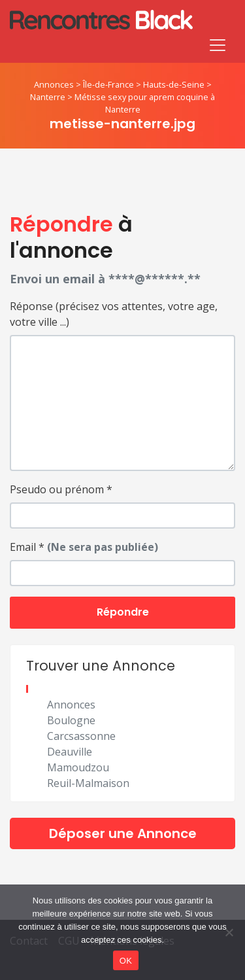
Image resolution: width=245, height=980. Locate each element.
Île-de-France (108, 84)
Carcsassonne (81, 736)
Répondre (123, 612)
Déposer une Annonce (123, 833)
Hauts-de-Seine (174, 84)
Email (84, 547)
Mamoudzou (78, 767)
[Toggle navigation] (218, 45)
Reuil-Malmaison (88, 783)
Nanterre (48, 97)
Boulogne (71, 720)
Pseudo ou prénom (61, 489)
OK (126, 961)
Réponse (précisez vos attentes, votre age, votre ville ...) (114, 314)
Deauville (70, 752)
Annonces (54, 84)
